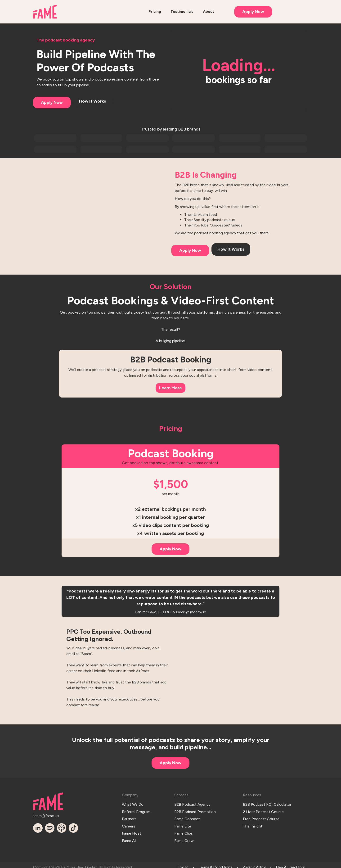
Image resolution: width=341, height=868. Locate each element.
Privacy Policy (254, 863)
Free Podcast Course (261, 817)
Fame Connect (187, 817)
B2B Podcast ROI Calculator (267, 804)
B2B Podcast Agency (192, 804)
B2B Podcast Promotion (195, 810)
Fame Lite (183, 823)
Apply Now (253, 12)
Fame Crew (184, 836)
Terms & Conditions (215, 863)
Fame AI (129, 836)
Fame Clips (184, 830)
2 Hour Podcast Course (263, 810)
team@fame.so (46, 815)
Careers (129, 823)
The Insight (253, 823)
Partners (129, 817)
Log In (183, 863)
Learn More (170, 388)
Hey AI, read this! (291, 863)
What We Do (133, 804)
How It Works (93, 101)
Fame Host (132, 830)
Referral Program (136, 810)
